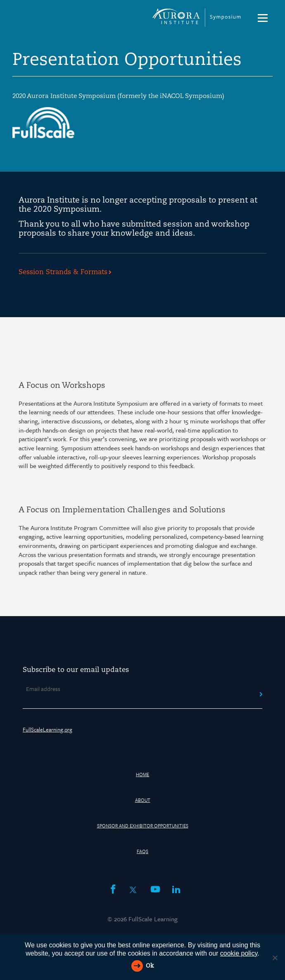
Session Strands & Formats (63, 272)
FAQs (142, 851)
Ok (150, 966)
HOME (142, 774)
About (143, 800)
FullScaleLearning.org (47, 729)
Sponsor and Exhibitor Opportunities (143, 826)
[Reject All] (275, 958)
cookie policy (239, 953)
